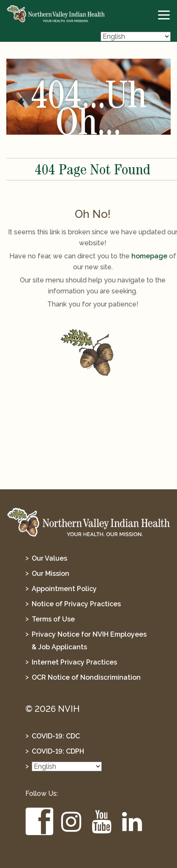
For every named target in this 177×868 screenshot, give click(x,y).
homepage (149, 256)
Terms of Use (53, 619)
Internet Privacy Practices (74, 662)
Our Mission (50, 574)
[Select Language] (136, 37)
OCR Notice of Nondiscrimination (86, 677)
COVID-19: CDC (56, 736)
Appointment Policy (64, 589)
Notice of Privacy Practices (76, 604)
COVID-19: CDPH (58, 751)
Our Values (49, 558)
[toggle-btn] (164, 15)
